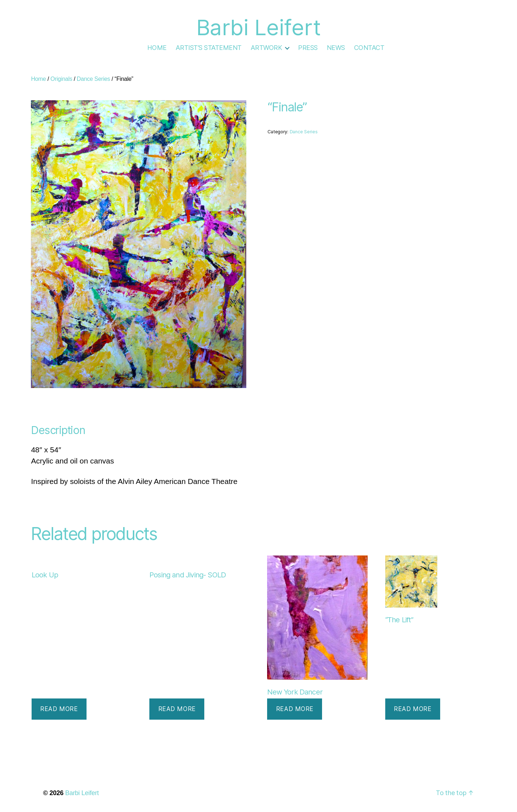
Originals (62, 79)
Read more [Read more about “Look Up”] (59, 709)
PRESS (308, 48)
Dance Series (94, 79)
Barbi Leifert (82, 793)
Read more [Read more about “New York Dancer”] (295, 709)
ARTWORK (266, 48)
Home (38, 79)
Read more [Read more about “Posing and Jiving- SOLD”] (177, 709)
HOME (157, 48)
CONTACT (369, 48)
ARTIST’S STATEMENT (209, 48)
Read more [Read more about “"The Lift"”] (413, 709)
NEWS (336, 48)
